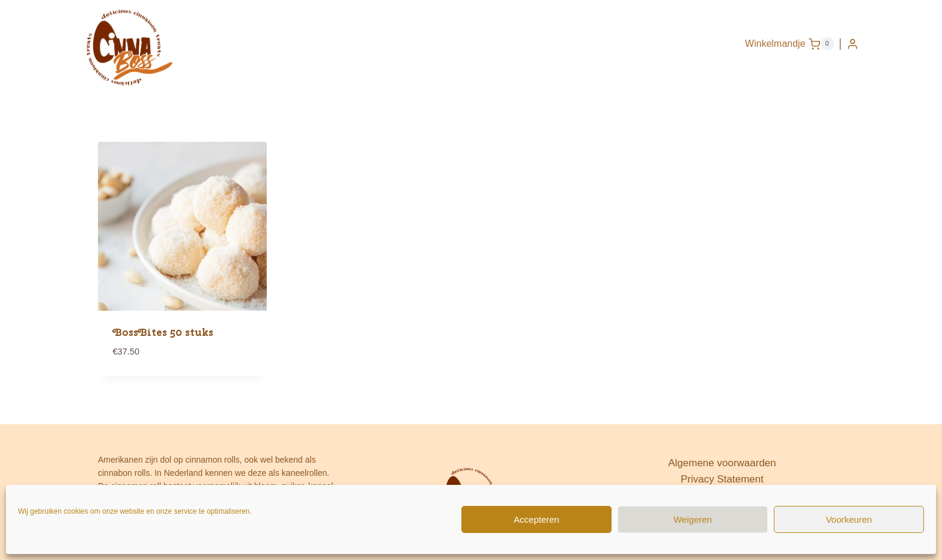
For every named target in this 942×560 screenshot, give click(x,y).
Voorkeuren (849, 519)
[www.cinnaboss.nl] (129, 47)
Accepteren (536, 519)
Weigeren (693, 519)
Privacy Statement (722, 479)
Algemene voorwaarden (722, 463)
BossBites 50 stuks (163, 332)
